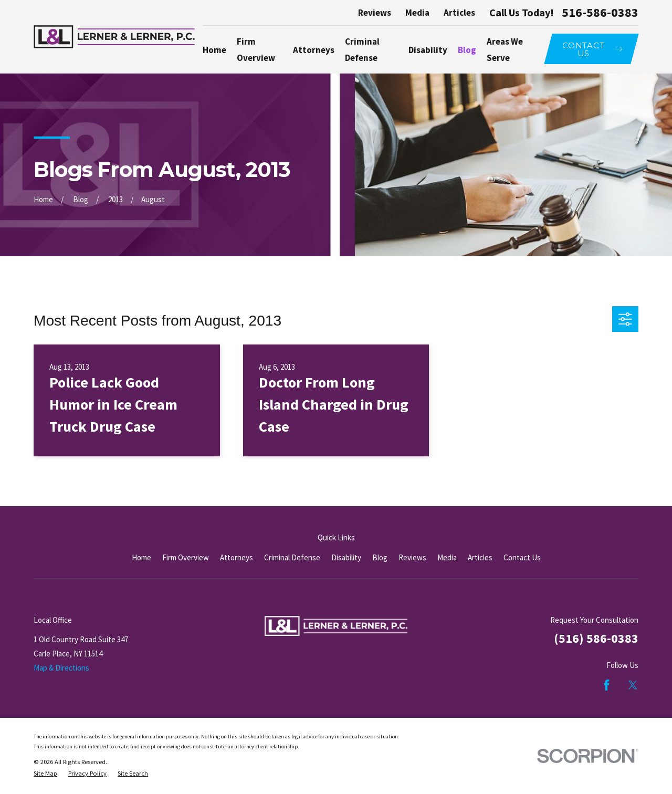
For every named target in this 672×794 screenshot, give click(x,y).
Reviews (375, 13)
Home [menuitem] (214, 50)
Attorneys (237, 557)
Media (417, 13)
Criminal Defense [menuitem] (362, 49)
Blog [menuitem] (467, 50)
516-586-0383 (600, 13)
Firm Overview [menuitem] (256, 49)
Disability (346, 557)
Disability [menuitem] (428, 50)
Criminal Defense (292, 557)
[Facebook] (607, 685)
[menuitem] (45, 774)
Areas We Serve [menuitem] (505, 49)
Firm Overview (186, 557)
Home (141, 557)
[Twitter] (633, 685)
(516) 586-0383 (596, 638)
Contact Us (522, 557)
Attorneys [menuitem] (314, 50)
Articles (459, 13)
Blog (380, 557)
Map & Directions (61, 668)
